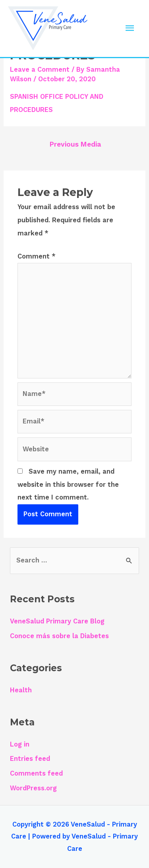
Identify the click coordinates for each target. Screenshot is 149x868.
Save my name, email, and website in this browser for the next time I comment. (68, 485)
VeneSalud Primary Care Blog (57, 621)
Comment (37, 256)
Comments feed (36, 773)
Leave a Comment (40, 70)
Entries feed (30, 759)
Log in (20, 744)
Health (21, 690)
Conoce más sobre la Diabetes (59, 636)
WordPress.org (33, 788)
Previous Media (75, 144)
